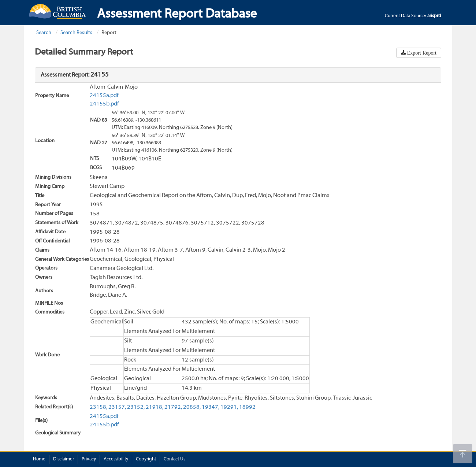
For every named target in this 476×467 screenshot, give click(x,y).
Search (44, 33)
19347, (211, 407)
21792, (173, 407)
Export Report (421, 53)
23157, (117, 407)
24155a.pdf (104, 96)
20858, (192, 407)
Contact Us (174, 459)
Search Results (76, 33)
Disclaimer (64, 459)
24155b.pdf (104, 104)
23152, (136, 407)
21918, (155, 407)
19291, (229, 407)
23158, (98, 407)
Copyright (146, 459)
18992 (247, 407)
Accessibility (116, 459)
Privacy (89, 459)
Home (39, 459)
